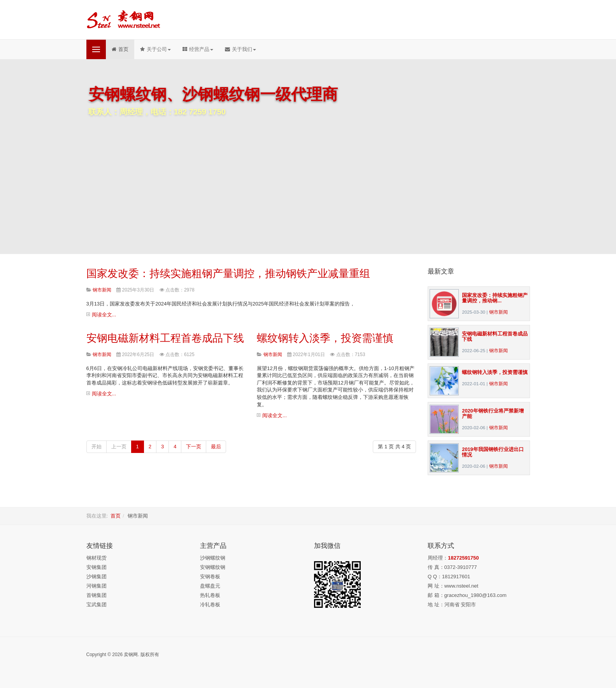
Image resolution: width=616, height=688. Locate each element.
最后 (216, 447)
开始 (97, 447)
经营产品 (198, 49)
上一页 (119, 447)
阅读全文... (104, 315)
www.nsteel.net (461, 586)
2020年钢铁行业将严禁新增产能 (493, 413)
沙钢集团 (97, 577)
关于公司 (155, 49)
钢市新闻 (498, 312)
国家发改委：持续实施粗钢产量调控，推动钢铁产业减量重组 (228, 274)
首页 (120, 49)
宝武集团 (97, 605)
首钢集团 (97, 595)
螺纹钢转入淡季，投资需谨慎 (325, 338)
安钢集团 (97, 567)
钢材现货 (97, 558)
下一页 (194, 447)
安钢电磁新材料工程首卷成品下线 (165, 338)
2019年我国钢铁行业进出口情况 (493, 452)
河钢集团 (97, 586)
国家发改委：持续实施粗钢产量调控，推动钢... (495, 298)
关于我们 (240, 49)
